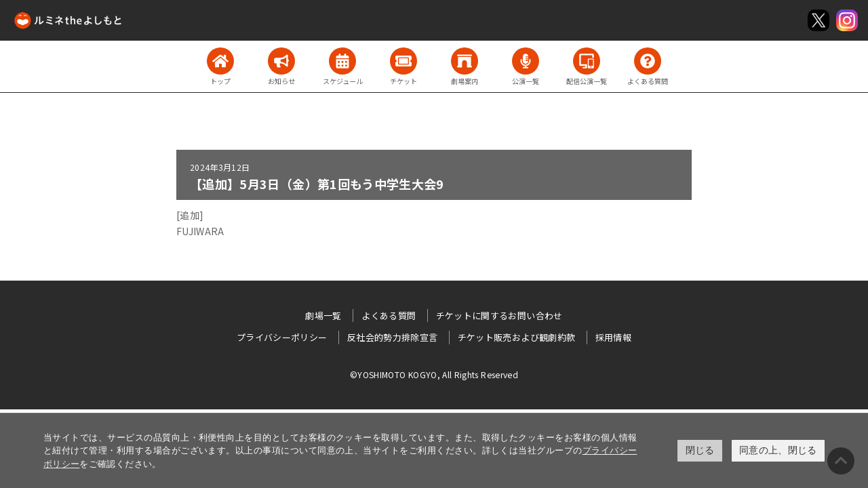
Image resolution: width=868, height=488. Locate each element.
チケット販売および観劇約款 (517, 337)
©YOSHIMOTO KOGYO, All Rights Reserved (434, 374)
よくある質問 (389, 316)
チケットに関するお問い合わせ (499, 316)
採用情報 (613, 337)
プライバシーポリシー (282, 337)
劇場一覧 (323, 316)
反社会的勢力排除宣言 (393, 337)
